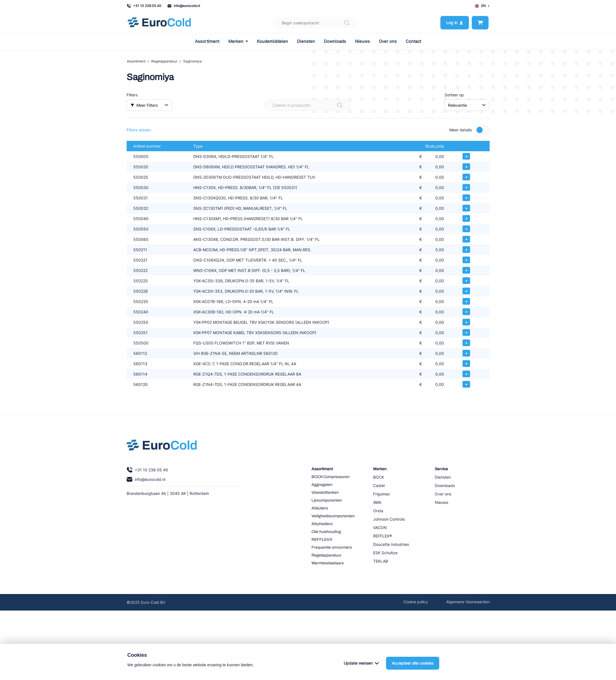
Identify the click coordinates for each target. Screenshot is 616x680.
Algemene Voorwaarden (468, 602)
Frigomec (382, 494)
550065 (141, 239)
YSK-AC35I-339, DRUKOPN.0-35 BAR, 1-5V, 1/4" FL (241, 281)
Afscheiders (322, 524)
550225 (141, 281)
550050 (141, 229)
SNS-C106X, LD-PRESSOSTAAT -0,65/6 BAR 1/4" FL (242, 229)
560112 (140, 353)
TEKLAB (381, 561)
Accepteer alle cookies (413, 663)
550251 (140, 333)
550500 (141, 343)
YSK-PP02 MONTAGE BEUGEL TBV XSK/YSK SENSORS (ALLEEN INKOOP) (261, 322)
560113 (140, 364)
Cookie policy (416, 602)
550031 (141, 198)
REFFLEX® (322, 540)
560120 (140, 384)
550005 (141, 156)
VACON (380, 528)
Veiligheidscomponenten (333, 516)
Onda (378, 511)
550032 (141, 208)
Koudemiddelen (272, 41)
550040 (141, 219)
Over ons (388, 41)
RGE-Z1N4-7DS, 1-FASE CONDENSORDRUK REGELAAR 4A (247, 384)
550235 (141, 301)
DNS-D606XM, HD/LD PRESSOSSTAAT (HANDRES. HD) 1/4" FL (251, 167)
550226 (141, 291)
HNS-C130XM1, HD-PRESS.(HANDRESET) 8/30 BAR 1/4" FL (248, 219)
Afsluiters (320, 508)
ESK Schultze (385, 553)
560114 (140, 374)
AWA (377, 502)
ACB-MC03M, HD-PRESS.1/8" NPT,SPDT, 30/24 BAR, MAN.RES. (252, 250)
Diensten (306, 41)
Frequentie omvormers (332, 547)
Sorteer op (454, 95)
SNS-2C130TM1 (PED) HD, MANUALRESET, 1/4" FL (240, 208)
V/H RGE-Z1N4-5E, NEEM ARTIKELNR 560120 (235, 353)
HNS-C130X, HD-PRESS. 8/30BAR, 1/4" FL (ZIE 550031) (245, 188)
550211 (140, 250)
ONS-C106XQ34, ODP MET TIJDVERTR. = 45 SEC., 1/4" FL (248, 260)
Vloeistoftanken (325, 492)
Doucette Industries (391, 544)
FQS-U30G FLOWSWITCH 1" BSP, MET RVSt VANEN (241, 343)
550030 (141, 188)
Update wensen (361, 663)
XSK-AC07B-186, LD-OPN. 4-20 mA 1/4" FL (233, 301)
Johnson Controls (389, 519)
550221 (140, 260)
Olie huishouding (326, 532)
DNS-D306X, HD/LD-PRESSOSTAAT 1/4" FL (233, 156)
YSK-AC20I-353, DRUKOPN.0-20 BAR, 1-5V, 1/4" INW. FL (246, 291)
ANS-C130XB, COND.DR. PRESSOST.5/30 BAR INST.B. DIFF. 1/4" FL (256, 239)
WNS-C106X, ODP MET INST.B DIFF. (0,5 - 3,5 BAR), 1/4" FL (249, 270)
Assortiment (207, 41)
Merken (238, 41)
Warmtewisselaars (328, 563)
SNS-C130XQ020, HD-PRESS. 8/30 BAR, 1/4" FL (238, 198)
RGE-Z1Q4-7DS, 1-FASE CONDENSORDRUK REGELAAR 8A (247, 374)
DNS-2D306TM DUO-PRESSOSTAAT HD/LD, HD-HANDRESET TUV (254, 177)
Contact (413, 41)
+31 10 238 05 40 (144, 6)
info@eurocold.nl (184, 6)
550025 (141, 177)
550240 (141, 312)
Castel (379, 485)
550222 (140, 270)
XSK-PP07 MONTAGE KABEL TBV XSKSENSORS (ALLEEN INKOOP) (255, 333)
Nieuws (362, 41)
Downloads (335, 41)
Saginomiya (192, 61)
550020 (141, 167)
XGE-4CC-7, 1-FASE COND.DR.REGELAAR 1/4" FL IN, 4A (245, 364)
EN (482, 6)
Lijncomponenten (327, 500)
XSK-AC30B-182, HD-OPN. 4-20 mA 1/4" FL (234, 312)
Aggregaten (322, 485)
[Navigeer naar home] (159, 23)
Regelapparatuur (164, 61)
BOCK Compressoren (331, 477)
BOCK (379, 477)
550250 (141, 322)
